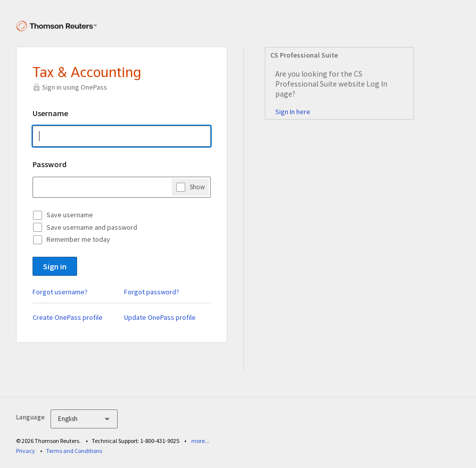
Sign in (55, 266)
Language (30, 417)
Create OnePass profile (68, 317)
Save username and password (92, 227)
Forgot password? (152, 292)
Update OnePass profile (160, 317)
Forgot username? (60, 292)
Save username (70, 215)
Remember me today (78, 239)
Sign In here (293, 112)
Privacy (26, 451)
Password (50, 164)
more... (200, 441)
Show (197, 187)
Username (50, 113)
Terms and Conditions (74, 451)
